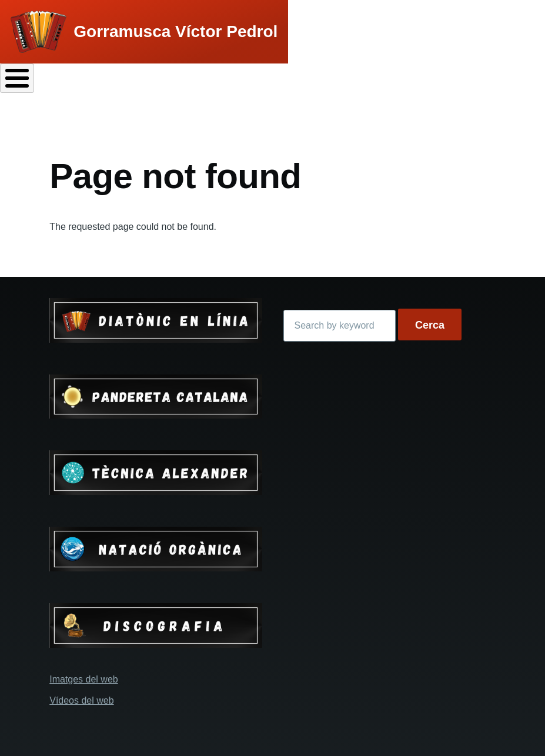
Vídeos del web (81, 700)
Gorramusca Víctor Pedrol (175, 31)
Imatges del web (84, 679)
